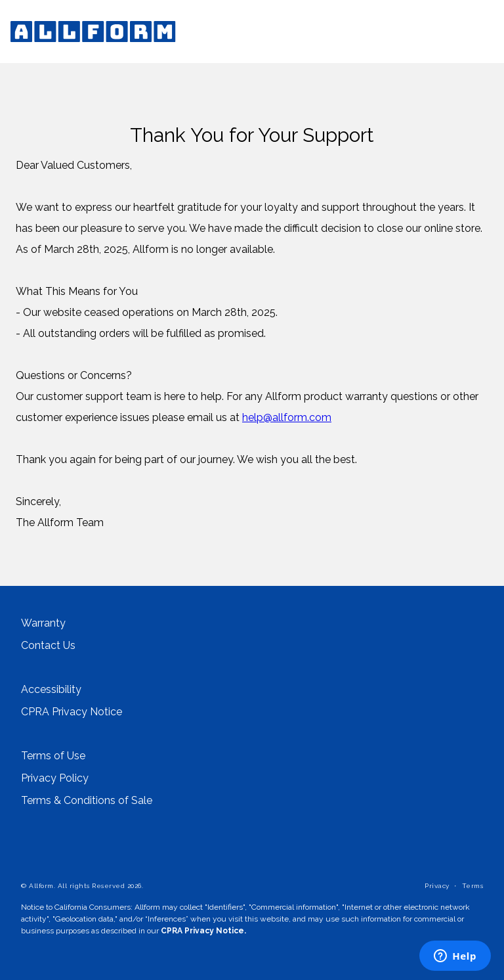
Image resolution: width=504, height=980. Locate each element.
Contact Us (48, 646)
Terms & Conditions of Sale (87, 801)
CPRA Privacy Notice (72, 712)
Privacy (437, 886)
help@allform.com (287, 417)
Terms (473, 886)
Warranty (43, 623)
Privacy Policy (55, 778)
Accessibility (51, 690)
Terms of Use (53, 756)
